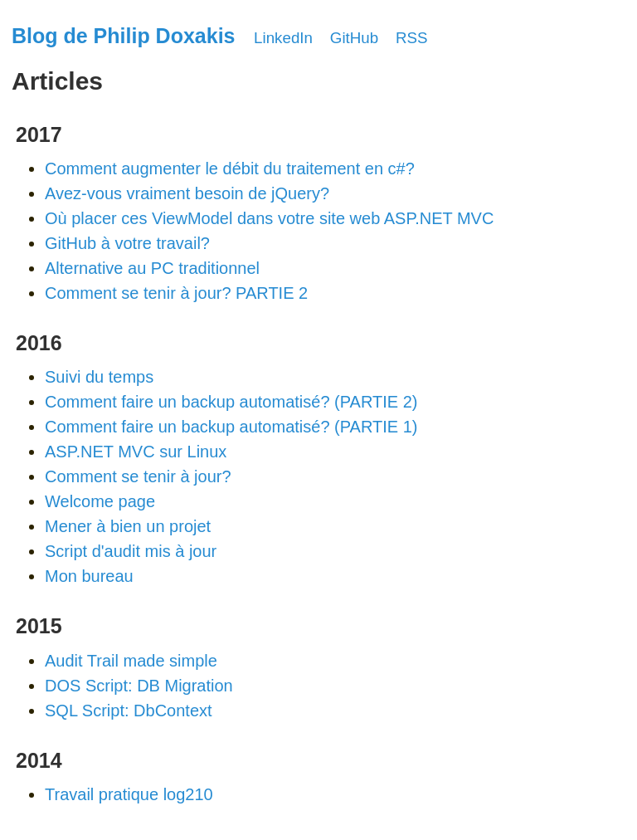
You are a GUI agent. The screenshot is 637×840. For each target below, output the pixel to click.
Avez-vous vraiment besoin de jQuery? (187, 193)
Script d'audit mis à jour (131, 551)
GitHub (354, 38)
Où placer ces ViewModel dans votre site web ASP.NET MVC (269, 218)
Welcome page (100, 501)
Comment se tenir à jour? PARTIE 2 (176, 293)
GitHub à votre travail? (127, 243)
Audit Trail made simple (131, 661)
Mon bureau (89, 576)
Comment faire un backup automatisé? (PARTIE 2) (231, 402)
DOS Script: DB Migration (139, 686)
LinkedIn (283, 38)
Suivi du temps (99, 377)
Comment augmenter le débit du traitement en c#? (230, 168)
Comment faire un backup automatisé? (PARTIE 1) (231, 427)
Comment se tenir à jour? (138, 476)
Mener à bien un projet (128, 526)
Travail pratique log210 (129, 794)
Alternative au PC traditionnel (152, 268)
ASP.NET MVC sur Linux (136, 452)
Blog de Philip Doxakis (124, 36)
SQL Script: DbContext (129, 711)
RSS (412, 38)
